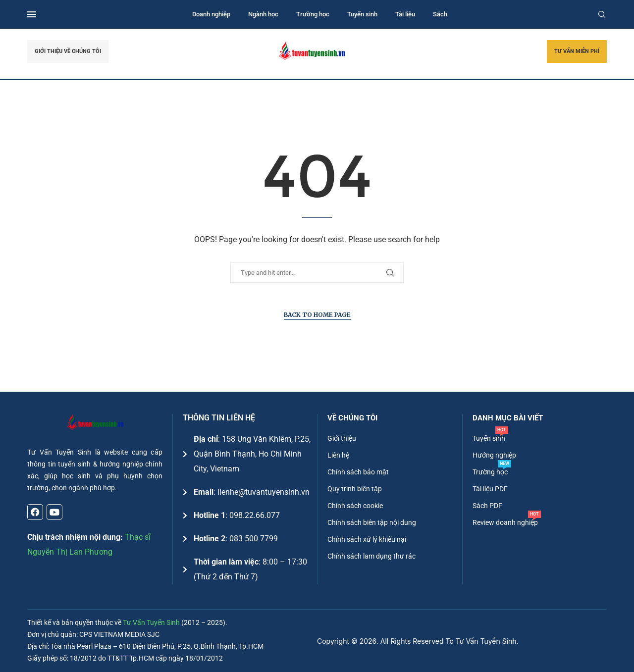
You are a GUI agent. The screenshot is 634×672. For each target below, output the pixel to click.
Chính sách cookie (355, 506)
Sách (440, 14)
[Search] (602, 14)
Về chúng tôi (352, 418)
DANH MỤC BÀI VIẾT (508, 418)
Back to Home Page (317, 315)
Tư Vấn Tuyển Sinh (151, 622)
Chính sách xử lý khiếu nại (367, 539)
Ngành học (263, 14)
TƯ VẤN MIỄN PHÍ (577, 51)
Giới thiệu (342, 438)
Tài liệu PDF (490, 489)
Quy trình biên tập (355, 489)
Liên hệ (338, 455)
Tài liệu (405, 14)
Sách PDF (487, 506)
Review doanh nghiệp (505, 522)
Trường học (313, 14)
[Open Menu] (32, 14)
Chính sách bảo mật (358, 472)
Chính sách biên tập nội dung (372, 522)
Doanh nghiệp (211, 14)
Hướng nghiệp (494, 455)
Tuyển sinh (362, 14)
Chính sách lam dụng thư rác (371, 556)
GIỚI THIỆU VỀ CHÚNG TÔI (68, 51)
